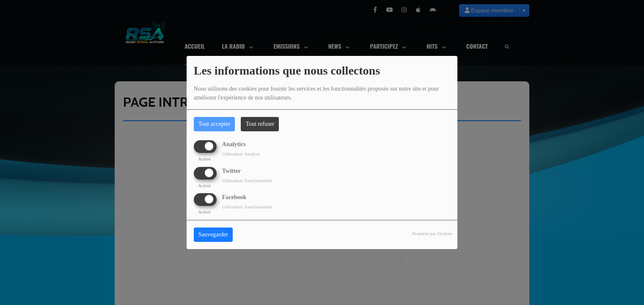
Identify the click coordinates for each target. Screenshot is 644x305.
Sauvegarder (213, 234)
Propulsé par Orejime (432, 233)
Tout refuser (260, 124)
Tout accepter (215, 124)
